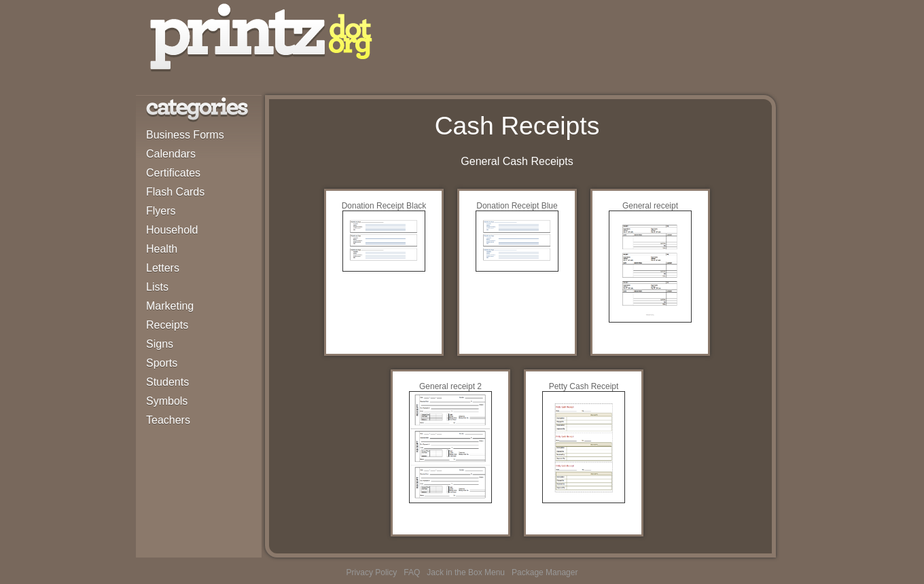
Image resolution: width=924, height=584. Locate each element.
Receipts (167, 325)
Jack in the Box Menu (466, 572)
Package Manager (545, 572)
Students (167, 382)
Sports (162, 363)
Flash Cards (175, 192)
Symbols (167, 401)
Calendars (171, 154)
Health (162, 249)
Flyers (161, 211)
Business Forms (185, 135)
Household (172, 230)
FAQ (412, 572)
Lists (157, 287)
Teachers (168, 420)
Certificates (173, 173)
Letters (163, 268)
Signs (160, 344)
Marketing (170, 306)
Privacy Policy (372, 572)
